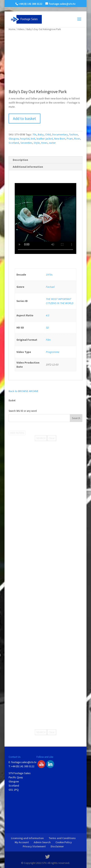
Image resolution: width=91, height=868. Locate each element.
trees (44, 143)
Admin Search (42, 842)
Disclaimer (57, 846)
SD (47, 328)
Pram (70, 139)
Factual (50, 287)
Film (48, 340)
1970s (49, 275)
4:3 (48, 315)
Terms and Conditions (62, 838)
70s (34, 134)
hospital (25, 139)
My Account (22, 842)
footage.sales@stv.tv (24, 762)
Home (12, 29)
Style (37, 143)
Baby (41, 134)
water (52, 143)
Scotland (14, 143)
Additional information (28, 167)
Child (48, 134)
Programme (53, 352)
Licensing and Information (27, 838)
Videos (21, 29)
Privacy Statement (34, 846)
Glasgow (14, 139)
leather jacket (45, 139)
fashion (74, 134)
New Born (60, 139)
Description (20, 160)
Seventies (26, 143)
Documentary (60, 134)
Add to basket (25, 118)
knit (33, 139)
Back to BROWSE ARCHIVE (24, 391)
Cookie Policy (64, 842)
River (77, 139)
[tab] (45, 160)
